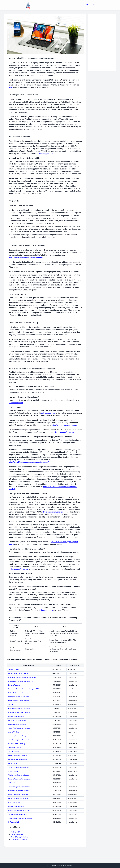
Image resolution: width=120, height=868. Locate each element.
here (11, 87)
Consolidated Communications (18, 673)
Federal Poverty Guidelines (19, 837)
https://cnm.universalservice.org (64, 425)
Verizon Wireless (14, 752)
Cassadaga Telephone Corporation (19, 709)
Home (81, 5)
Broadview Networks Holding (17, 756)
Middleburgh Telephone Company (19, 712)
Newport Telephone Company (18, 724)
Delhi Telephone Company (17, 744)
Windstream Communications (18, 814)
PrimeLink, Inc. (13, 763)
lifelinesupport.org (46, 154)
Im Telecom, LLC (14, 822)
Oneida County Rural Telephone (18, 791)
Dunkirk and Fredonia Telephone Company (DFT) (24, 689)
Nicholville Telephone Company (18, 693)
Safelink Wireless (14, 669)
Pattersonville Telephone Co (17, 720)
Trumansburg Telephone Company (19, 787)
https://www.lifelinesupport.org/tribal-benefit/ (26, 257)
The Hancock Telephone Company (19, 775)
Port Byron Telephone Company (18, 759)
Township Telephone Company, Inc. (20, 740)
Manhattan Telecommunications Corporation (22, 677)
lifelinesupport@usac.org (53, 512)
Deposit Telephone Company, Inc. (19, 795)
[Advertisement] (102, 42)
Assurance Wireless (15, 748)
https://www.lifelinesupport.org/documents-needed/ (29, 462)
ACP (93, 5)
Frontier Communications (16, 716)
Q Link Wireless (13, 771)
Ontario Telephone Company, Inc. (19, 810)
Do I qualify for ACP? (17, 835)
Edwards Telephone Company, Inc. (19, 779)
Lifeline (87, 5)
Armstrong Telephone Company (18, 736)
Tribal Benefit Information (19, 839)
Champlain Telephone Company (18, 697)
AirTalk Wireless (13, 783)
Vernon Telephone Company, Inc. (19, 767)
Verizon (11, 705)
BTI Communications (15, 802)
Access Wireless (14, 732)
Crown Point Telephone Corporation (20, 728)
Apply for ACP (15, 832)
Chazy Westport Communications (19, 701)
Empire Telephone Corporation (18, 799)
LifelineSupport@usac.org (64, 432)
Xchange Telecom (14, 685)
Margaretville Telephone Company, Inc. (21, 681)
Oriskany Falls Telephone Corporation (20, 818)
